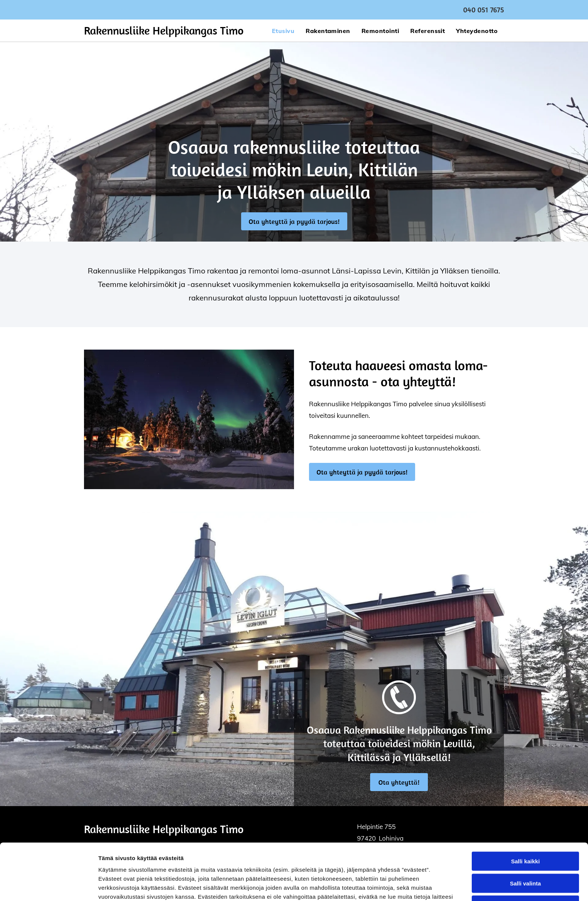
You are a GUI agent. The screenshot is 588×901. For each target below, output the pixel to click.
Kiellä (525, 852)
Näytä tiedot (401, 886)
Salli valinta (526, 830)
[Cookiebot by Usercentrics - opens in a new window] (49, 886)
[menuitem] (283, 31)
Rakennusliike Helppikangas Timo (164, 30)
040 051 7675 (484, 10)
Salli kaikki (526, 808)
